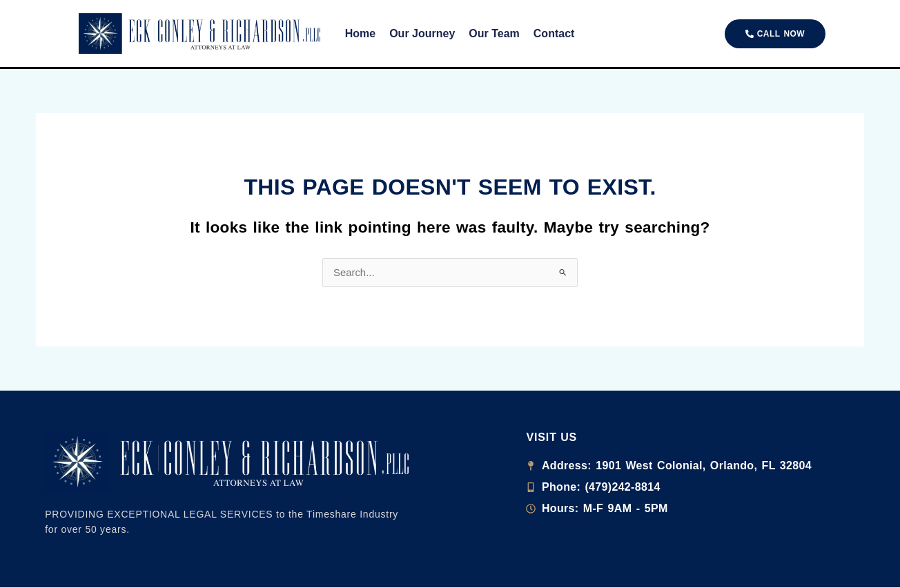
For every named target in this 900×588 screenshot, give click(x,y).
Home (360, 33)
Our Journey (422, 33)
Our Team (494, 33)
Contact (554, 33)
